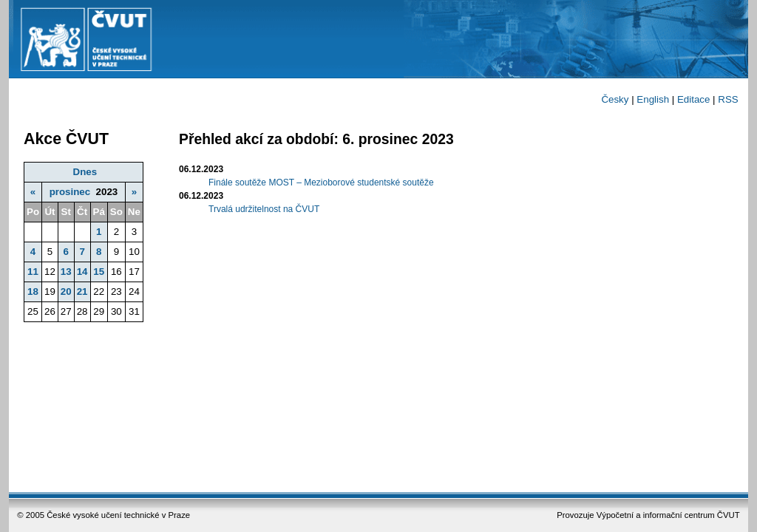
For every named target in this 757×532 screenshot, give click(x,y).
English (653, 99)
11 (33, 272)
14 (82, 272)
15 (99, 272)
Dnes (85, 172)
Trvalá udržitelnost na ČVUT (264, 209)
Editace (693, 99)
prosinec (70, 192)
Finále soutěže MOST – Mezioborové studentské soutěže (321, 183)
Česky (615, 99)
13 (66, 272)
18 (33, 291)
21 (82, 291)
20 (66, 291)
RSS (728, 99)
